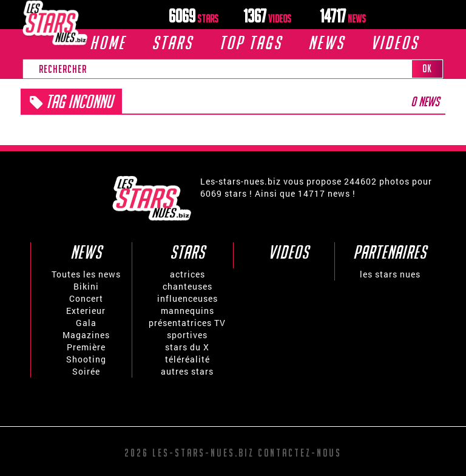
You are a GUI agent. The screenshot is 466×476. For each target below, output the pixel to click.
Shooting (86, 359)
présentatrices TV (187, 323)
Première (86, 347)
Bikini (86, 286)
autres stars (187, 371)
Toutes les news (86, 274)
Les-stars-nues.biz (203, 453)
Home (108, 42)
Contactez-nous (300, 453)
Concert (86, 298)
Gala (86, 323)
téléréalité (187, 359)
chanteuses (187, 286)
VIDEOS (395, 42)
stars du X (187, 347)
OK (427, 68)
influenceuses (187, 298)
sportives (187, 335)
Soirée (86, 371)
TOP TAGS (251, 42)
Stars (172, 42)
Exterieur (86, 311)
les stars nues (390, 274)
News (326, 42)
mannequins (187, 311)
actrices (187, 274)
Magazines (86, 335)
